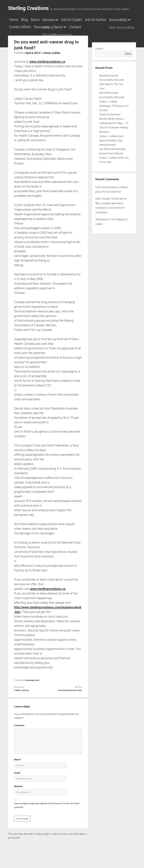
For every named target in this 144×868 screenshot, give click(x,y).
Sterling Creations (28, 8)
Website (18, 796)
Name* (18, 769)
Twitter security (21, 700)
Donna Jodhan (52, 63)
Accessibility (53, 29)
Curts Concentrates (106, 197)
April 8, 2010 (33, 63)
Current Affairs (89, 29)
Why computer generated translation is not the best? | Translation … (110, 218)
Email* (17, 783)
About (44, 21)
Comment (19, 735)
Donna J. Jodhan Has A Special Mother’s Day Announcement (112, 150)
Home (15, 21)
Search (99, 58)
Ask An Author (23, 29)
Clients (16, 37)
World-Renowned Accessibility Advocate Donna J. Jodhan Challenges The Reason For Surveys (114, 111)
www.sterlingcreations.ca (47, 71)
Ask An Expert (93, 21)
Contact (39, 37)
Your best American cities (70, 700)
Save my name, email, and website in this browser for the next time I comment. (47, 815)
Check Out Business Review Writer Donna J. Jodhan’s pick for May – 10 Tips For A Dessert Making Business (114, 133)
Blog (30, 21)
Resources (117, 29)
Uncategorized (32, 690)
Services (62, 21)
